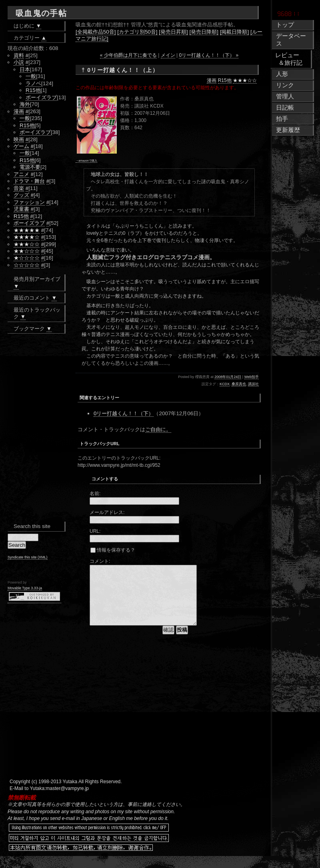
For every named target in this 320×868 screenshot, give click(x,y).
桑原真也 (239, 384)
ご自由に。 (158, 429)
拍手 (282, 119)
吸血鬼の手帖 (41, 13)
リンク (285, 85)
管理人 (285, 96)
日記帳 (285, 108)
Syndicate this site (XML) (28, 557)
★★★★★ (27, 230)
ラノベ (33, 83)
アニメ (21, 174)
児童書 (21, 209)
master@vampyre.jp (68, 800)
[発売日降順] (204, 32)
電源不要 (30, 167)
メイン (168, 55)
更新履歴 (288, 130)
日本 (25, 69)
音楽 (19, 188)
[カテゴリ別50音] (137, 32)
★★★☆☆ (245, 80)
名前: (95, 494)
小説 (19, 62)
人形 (282, 74)
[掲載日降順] (234, 32)
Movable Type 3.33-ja (25, 588)
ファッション (29, 202)
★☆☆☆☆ (27, 258)
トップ (285, 25)
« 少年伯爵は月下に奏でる (128, 55)
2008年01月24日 (228, 377)
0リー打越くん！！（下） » (209, 55)
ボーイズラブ (41, 97)
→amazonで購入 (86, 161)
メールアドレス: (107, 512)
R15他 (225, 80)
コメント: (100, 561)
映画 (19, 139)
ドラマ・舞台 (29, 181)
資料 (19, 55)
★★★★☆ (27, 237)
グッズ (21, 195)
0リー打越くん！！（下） (124, 413)
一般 (31, 76)
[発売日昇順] (173, 32)
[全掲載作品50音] (96, 32)
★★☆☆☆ (27, 251)
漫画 (212, 80)
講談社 (253, 384)
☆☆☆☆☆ (27, 265)
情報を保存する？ (113, 550)
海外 (25, 104)
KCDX (225, 384)
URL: (95, 531)
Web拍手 (252, 377)
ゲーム (21, 146)
